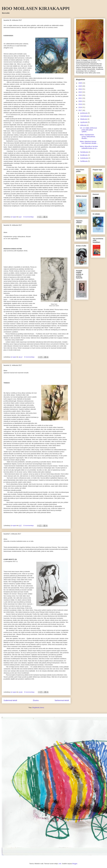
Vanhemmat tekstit (62, 700)
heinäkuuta (84, 152)
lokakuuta (84, 119)
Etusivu (36, 700)
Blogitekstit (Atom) (38, 708)
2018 (80, 107)
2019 (80, 104)
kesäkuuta (84, 155)
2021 (80, 98)
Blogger (75, 864)
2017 (80, 110)
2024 (80, 89)
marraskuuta (85, 116)
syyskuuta (84, 122)
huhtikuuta (84, 161)
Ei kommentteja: (29, 217)
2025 (80, 86)
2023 (80, 92)
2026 (80, 83)
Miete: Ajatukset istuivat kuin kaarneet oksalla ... (89, 142)
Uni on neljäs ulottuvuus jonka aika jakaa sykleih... (88, 130)
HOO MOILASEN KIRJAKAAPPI (36, 8)
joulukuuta (84, 113)
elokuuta (83, 125)
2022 (80, 95)
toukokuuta (84, 158)
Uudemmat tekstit (10, 700)
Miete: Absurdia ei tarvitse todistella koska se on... (89, 147)
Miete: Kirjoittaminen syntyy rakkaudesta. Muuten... (88, 137)
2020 (80, 101)
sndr (60, 864)
